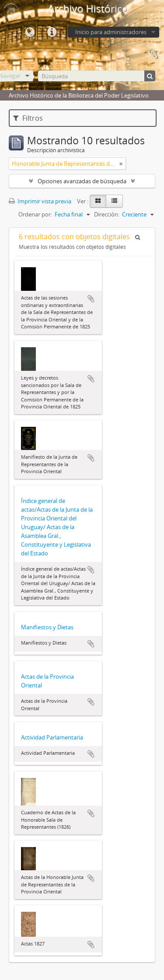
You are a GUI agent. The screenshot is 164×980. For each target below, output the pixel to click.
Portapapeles (153, 54)
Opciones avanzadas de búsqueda (82, 181)
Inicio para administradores (111, 32)
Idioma (30, 32)
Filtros (28, 118)
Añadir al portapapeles (91, 299)
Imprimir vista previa (40, 201)
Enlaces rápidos (52, 32)
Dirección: (107, 214)
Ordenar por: (35, 214)
